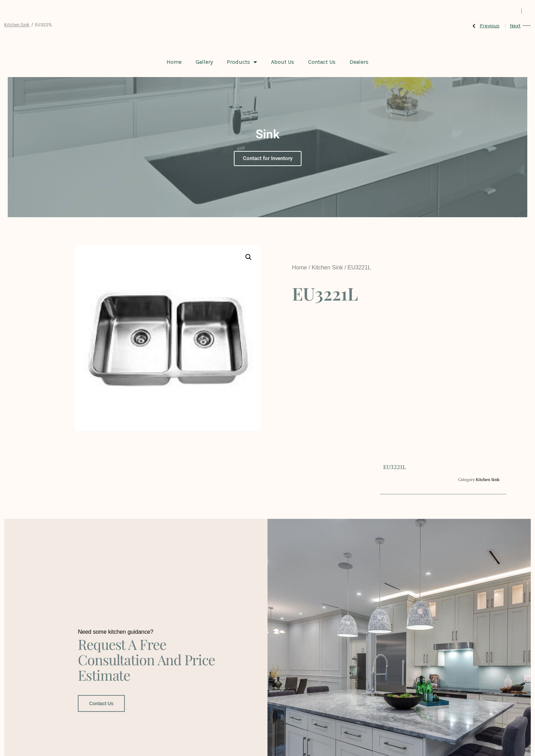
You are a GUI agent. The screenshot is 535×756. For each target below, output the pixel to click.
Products (242, 62)
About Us (283, 62)
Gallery (204, 62)
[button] (249, 257)
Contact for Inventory (268, 158)
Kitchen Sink (17, 25)
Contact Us (322, 62)
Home (174, 62)
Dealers (359, 62)
